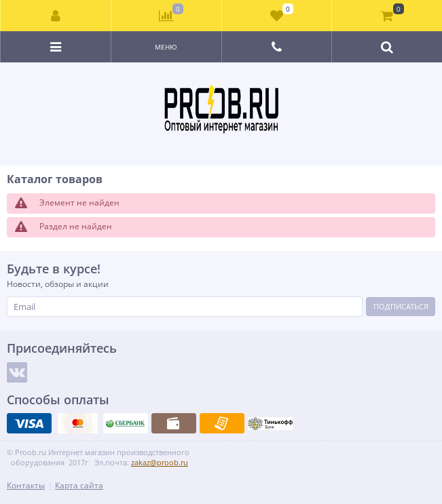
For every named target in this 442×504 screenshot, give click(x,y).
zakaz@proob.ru (160, 462)
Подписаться (401, 306)
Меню (166, 47)
